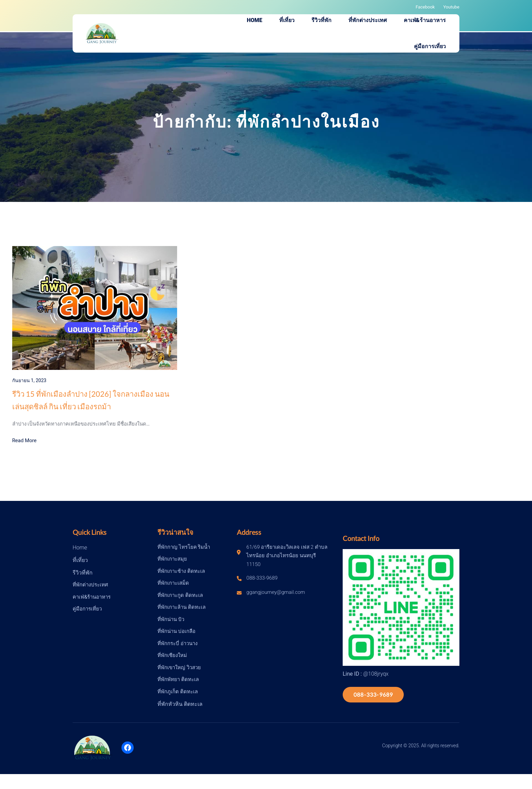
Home (80, 548)
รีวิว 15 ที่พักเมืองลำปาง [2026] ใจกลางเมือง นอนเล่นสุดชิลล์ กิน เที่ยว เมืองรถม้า (91, 400)
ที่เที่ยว (80, 560)
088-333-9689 (373, 694)
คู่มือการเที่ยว (87, 609)
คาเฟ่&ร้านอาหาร (92, 597)
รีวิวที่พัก (83, 573)
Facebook (425, 7)
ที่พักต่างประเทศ (90, 585)
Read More (24, 440)
